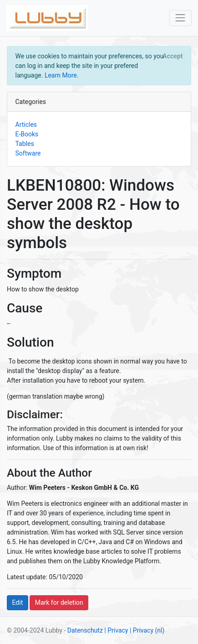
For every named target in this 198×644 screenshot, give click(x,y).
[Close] (173, 56)
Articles (26, 125)
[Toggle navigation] (180, 18)
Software (28, 153)
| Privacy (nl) (147, 630)
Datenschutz (85, 630)
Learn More (61, 75)
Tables (25, 144)
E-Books (27, 134)
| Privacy (116, 630)
